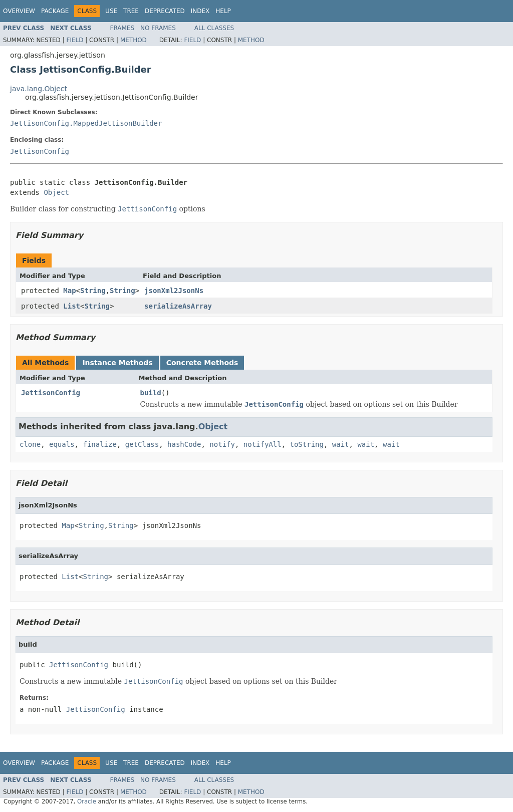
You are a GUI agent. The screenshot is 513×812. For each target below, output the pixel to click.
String (93, 291)
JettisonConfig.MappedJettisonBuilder (86, 123)
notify (222, 444)
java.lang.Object (39, 89)
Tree (131, 11)
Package (55, 11)
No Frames (158, 28)
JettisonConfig (40, 151)
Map (69, 291)
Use (111, 11)
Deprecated (165, 11)
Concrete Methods (202, 363)
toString (307, 444)
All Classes (214, 28)
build (151, 393)
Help (223, 11)
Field (75, 40)
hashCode (184, 444)
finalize (99, 444)
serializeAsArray (178, 306)
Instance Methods (117, 363)
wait (341, 444)
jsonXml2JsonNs (174, 291)
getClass (142, 444)
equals (62, 444)
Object (56, 192)
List (72, 306)
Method (134, 40)
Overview (19, 11)
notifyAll (263, 444)
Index (200, 11)
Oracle (87, 801)
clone (30, 444)
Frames (122, 28)
